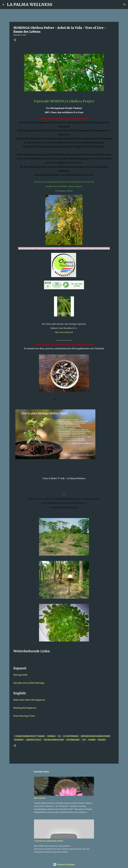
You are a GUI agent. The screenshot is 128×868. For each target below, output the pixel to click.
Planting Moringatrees (25, 708)
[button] (15, 40)
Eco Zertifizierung (71, 736)
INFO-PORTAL (40, 798)
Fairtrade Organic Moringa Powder (95, 736)
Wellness (102, 740)
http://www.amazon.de (64, 332)
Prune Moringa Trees (24, 716)
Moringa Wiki (20, 675)
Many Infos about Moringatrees (29, 700)
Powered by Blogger (64, 864)
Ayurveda (51, 736)
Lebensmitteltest (34, 740)
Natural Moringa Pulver (54, 740)
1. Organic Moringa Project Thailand (29, 736)
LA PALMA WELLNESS (30, 5)
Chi (59, 736)
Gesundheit (19, 740)
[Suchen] (56, 5)
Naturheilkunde (73, 740)
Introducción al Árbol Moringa (29, 683)
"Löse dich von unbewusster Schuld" (49, 841)
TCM (84, 740)
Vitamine (92, 740)
